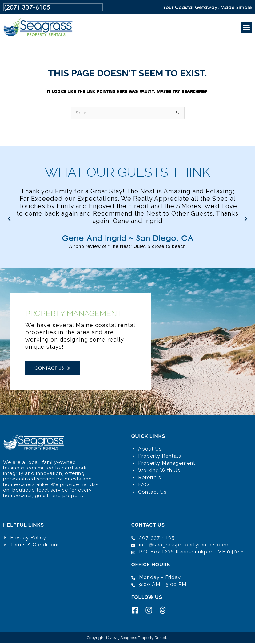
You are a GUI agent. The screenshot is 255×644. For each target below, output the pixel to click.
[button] (246, 28)
